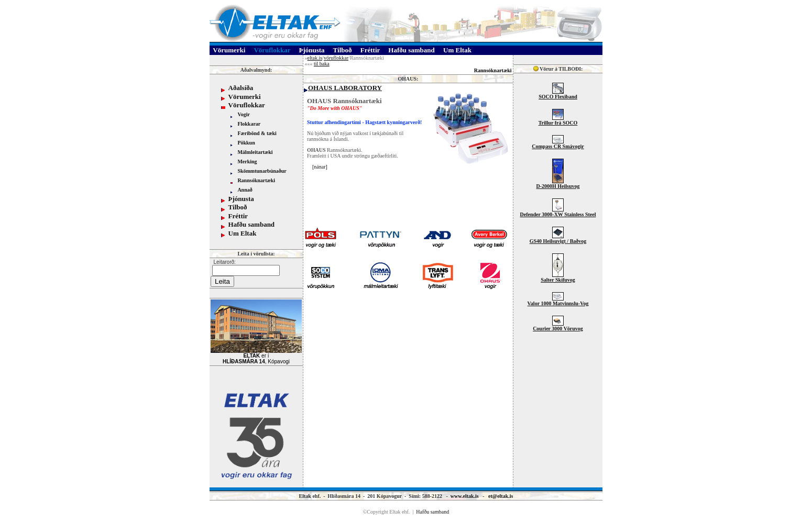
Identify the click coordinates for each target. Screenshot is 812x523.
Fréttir (238, 216)
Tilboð (238, 207)
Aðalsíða (241, 88)
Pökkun (246, 143)
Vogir (244, 114)
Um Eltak (243, 233)
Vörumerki (245, 97)
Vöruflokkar (247, 105)
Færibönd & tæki (257, 133)
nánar (320, 167)
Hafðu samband (252, 224)
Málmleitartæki (255, 152)
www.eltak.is (465, 496)
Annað (245, 190)
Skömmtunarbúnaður (262, 171)
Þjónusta (241, 199)
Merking (247, 162)
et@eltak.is (501, 496)
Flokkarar (249, 124)
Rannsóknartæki (256, 180)
